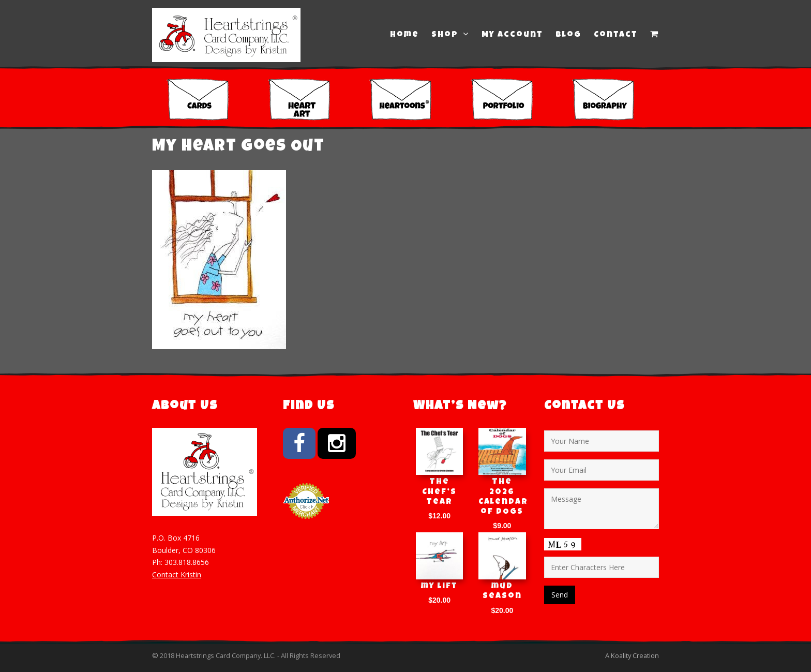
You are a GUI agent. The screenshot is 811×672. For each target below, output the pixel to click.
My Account (512, 35)
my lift (439, 587)
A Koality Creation (632, 655)
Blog (568, 35)
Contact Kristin (177, 574)
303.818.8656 (187, 562)
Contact (616, 35)
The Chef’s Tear (439, 492)
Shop (450, 35)
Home (404, 35)
